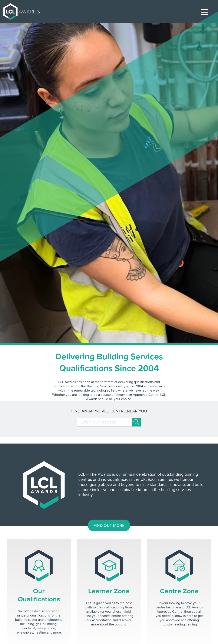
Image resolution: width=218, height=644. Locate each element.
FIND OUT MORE (109, 525)
